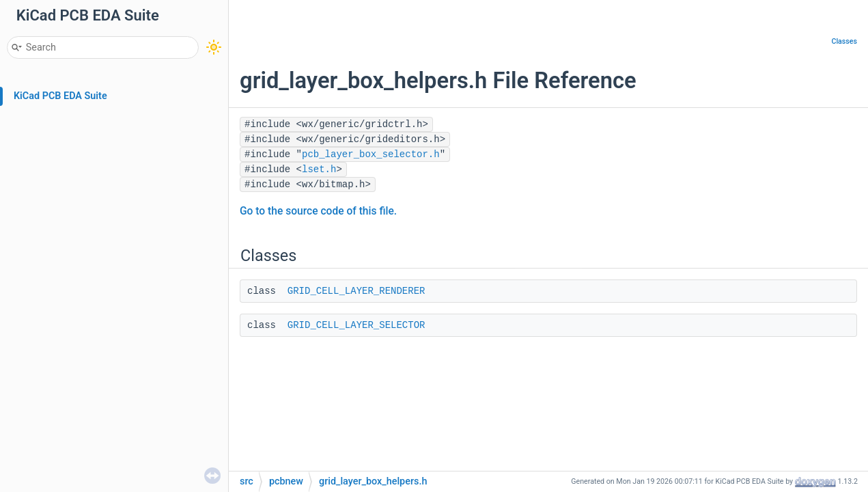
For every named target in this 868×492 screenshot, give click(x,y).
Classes (844, 41)
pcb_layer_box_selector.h (371, 154)
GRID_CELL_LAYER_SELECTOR (356, 325)
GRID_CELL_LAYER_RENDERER (356, 291)
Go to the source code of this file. (318, 211)
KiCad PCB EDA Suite (60, 96)
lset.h (319, 169)
